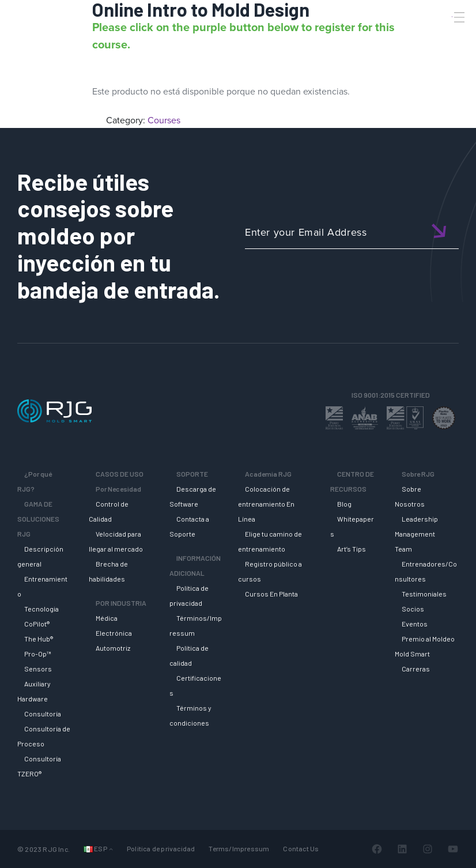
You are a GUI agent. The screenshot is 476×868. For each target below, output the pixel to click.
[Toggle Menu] (458, 17)
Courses (164, 120)
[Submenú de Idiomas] (111, 849)
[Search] (443, 36)
